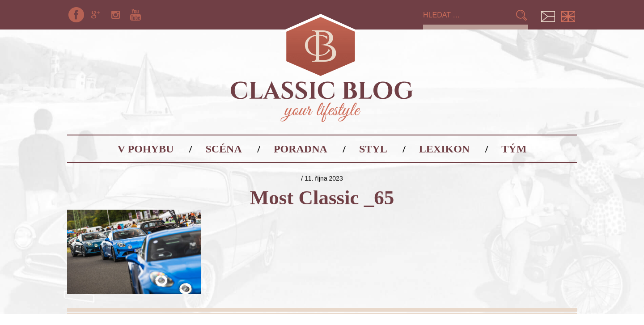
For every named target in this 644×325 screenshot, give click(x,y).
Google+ (96, 15)
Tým (514, 149)
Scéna (223, 149)
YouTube (136, 15)
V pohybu (146, 149)
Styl (373, 149)
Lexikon (444, 149)
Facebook (76, 15)
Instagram (116, 15)
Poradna (301, 149)
